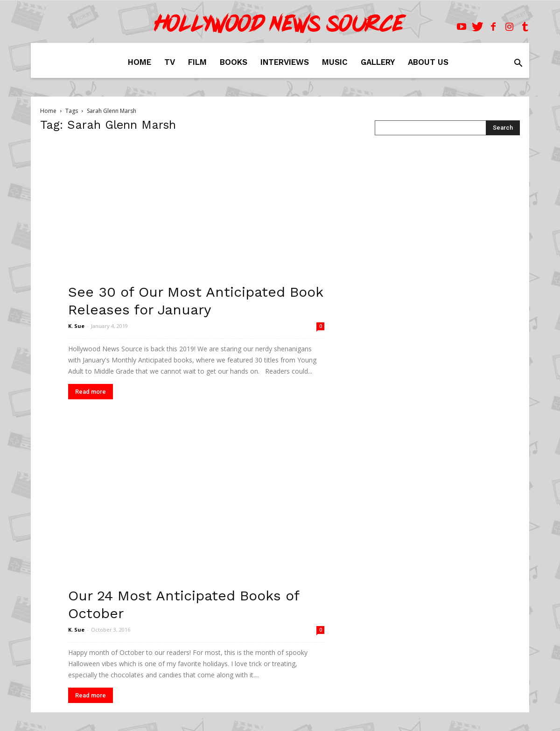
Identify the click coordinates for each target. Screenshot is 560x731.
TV (170, 62)
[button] (518, 64)
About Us (428, 62)
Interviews (285, 62)
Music (335, 62)
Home (140, 62)
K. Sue (76, 326)
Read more (91, 392)
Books (234, 62)
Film (197, 62)
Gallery (378, 62)
